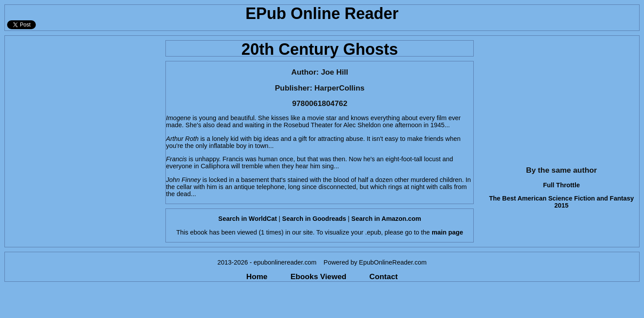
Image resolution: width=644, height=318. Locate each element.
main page (447, 232)
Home (257, 276)
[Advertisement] (82, 98)
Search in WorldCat (248, 219)
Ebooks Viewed (318, 276)
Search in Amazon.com (386, 219)
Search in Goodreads (314, 219)
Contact (383, 276)
